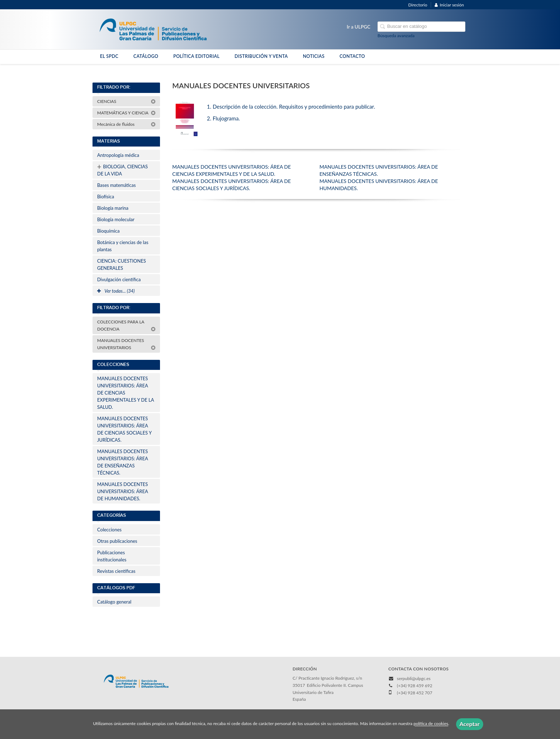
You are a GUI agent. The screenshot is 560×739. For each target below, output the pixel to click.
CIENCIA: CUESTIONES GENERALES (121, 264)
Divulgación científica (119, 279)
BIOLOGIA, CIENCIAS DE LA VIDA (122, 169)
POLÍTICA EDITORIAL (196, 56)
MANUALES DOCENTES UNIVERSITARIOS (126, 344)
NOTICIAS (314, 56)
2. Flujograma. (223, 118)
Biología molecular (116, 219)
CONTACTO (352, 56)
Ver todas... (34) (116, 291)
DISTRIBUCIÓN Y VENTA (261, 56)
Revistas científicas (116, 571)
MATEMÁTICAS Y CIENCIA (126, 113)
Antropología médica (118, 155)
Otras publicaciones (117, 541)
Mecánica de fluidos (126, 124)
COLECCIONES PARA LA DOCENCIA (126, 325)
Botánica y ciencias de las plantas (123, 246)
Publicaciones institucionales (112, 556)
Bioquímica (108, 231)
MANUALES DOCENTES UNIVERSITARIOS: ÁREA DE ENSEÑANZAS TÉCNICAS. (122, 462)
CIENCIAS (126, 101)
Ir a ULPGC (359, 27)
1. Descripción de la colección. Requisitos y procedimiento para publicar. (291, 106)
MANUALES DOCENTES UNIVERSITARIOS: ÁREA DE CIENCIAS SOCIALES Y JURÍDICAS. (124, 429)
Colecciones (109, 530)
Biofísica (106, 197)
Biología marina (113, 208)
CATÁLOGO (146, 56)
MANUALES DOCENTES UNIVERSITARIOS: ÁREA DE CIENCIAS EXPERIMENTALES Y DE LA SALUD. (126, 393)
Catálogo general (114, 602)
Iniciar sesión (449, 5)
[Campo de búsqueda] (421, 27)
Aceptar (470, 724)
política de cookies (431, 724)
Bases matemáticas (116, 185)
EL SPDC (109, 56)
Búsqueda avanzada (396, 36)
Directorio (418, 5)
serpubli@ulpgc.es (414, 678)
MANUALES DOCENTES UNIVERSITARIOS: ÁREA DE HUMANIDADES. (122, 491)
